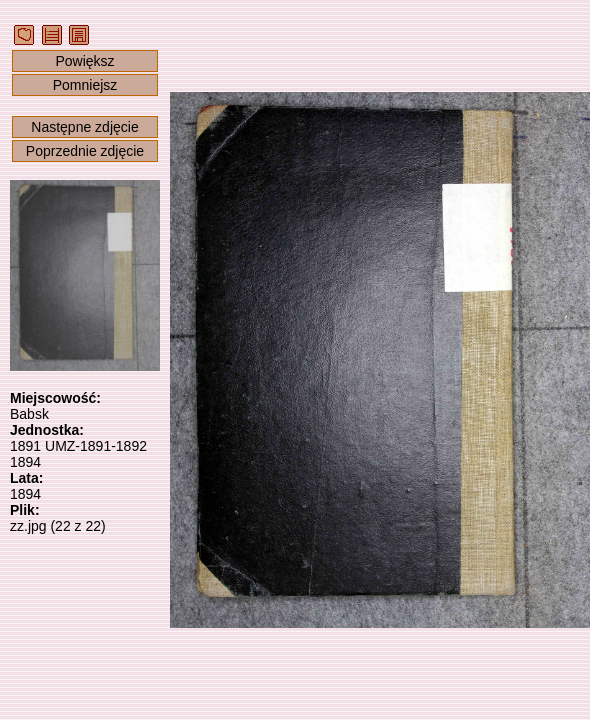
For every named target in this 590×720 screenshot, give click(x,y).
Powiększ (84, 61)
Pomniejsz (85, 85)
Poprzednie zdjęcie (85, 151)
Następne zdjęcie (84, 127)
